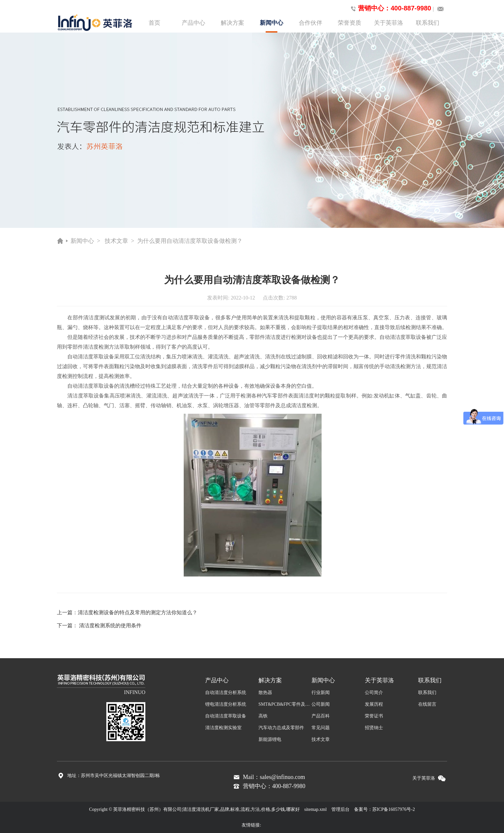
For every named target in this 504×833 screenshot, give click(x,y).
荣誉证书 (374, 716)
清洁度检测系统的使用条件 (110, 625)
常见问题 (321, 728)
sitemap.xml (316, 809)
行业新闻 (321, 693)
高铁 (263, 716)
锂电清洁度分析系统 (226, 704)
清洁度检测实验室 (223, 728)
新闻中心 (272, 26)
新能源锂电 (270, 739)
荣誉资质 (350, 23)
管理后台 (340, 809)
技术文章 (116, 241)
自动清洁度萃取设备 (226, 716)
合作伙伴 (311, 23)
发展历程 (374, 704)
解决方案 (232, 23)
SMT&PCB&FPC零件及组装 (285, 704)
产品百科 (321, 716)
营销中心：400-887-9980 (390, 8)
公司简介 (374, 693)
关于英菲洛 (389, 23)
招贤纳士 (374, 728)
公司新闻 (321, 704)
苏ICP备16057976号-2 (394, 809)
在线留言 (427, 704)
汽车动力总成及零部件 (281, 728)
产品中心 (193, 23)
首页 (154, 23)
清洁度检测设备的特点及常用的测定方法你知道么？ (138, 612)
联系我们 (428, 23)
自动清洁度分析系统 (226, 693)
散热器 (265, 693)
